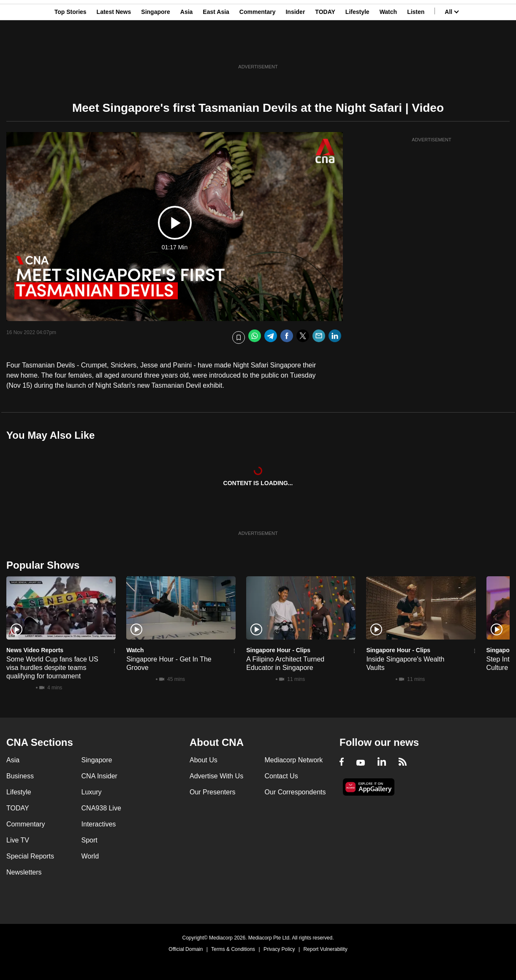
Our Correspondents (295, 792)
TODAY (325, 48)
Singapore (155, 48)
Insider (295, 48)
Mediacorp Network (294, 760)
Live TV (18, 840)
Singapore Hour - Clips (278, 650)
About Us (204, 760)
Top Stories (71, 48)
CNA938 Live (101, 808)
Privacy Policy (279, 949)
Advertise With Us (216, 776)
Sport (90, 840)
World (90, 856)
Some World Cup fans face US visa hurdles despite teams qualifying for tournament (52, 668)
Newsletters (24, 872)
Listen (416, 48)
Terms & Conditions (233, 949)
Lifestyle (357, 48)
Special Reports (30, 856)
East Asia (216, 48)
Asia (187, 48)
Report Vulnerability (325, 949)
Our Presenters (212, 792)
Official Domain (186, 949)
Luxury (92, 792)
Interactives (99, 824)
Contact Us (281, 776)
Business (20, 776)
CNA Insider (99, 776)
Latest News (114, 48)
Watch (388, 48)
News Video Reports (35, 650)
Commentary (258, 48)
